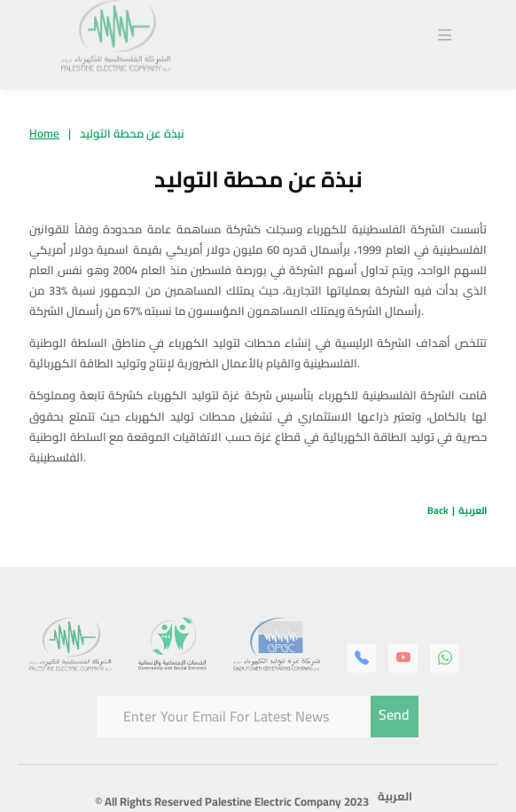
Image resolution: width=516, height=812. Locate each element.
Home (44, 133)
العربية (473, 510)
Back (438, 510)
